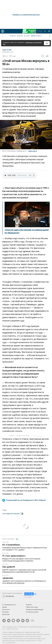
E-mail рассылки (32, 612)
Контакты (6, 609)
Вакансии (6, 614)
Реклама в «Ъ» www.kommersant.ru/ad (26, 14)
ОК (47, 43)
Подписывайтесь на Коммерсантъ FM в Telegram (26, 500)
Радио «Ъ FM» (7, 50)
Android (29, 605)
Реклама (6, 612)
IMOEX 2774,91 (36, 36)
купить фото (33, 151)
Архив (4, 607)
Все (17, 539)
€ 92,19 (19, 36)
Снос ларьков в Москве (11, 513)
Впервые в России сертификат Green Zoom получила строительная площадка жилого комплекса (21, 560)
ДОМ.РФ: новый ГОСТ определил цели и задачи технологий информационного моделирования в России (24, 571)
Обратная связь (32, 607)
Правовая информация (35, 609)
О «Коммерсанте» (9, 605)
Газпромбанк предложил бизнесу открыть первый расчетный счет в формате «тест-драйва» (25, 549)
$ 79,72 (12, 36)
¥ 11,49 (26, 36)
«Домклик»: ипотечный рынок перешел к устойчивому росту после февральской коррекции (24, 582)
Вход (40, 31)
